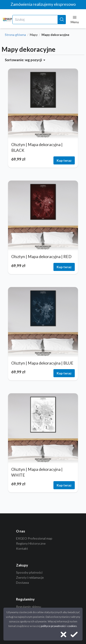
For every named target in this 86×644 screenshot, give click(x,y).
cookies (72, 626)
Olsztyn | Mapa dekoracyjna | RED (41, 257)
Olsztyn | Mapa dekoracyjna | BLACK (37, 147)
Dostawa (22, 582)
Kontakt (22, 548)
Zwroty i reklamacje (30, 577)
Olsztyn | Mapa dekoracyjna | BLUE (42, 363)
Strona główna (15, 35)
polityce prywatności (53, 626)
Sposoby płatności (29, 572)
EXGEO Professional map (34, 538)
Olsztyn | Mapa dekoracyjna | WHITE (37, 472)
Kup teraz (64, 160)
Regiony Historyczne (31, 543)
